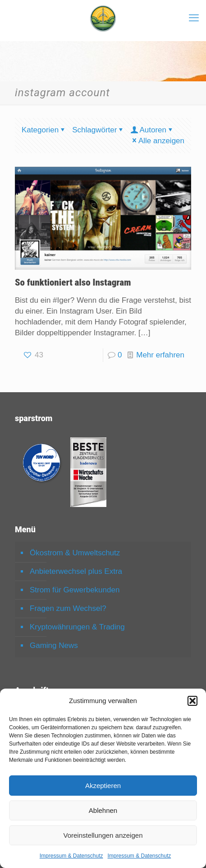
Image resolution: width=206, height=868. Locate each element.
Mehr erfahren (160, 355)
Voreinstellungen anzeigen (103, 835)
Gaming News (54, 645)
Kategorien (44, 130)
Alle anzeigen (158, 141)
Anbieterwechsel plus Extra (76, 571)
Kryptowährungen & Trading (77, 627)
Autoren (152, 130)
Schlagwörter (98, 130)
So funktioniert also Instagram (73, 282)
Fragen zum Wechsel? (68, 608)
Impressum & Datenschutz (71, 856)
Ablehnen (103, 810)
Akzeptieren (103, 786)
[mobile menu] (194, 18)
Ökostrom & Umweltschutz (75, 553)
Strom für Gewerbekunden (75, 590)
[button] (192, 701)
